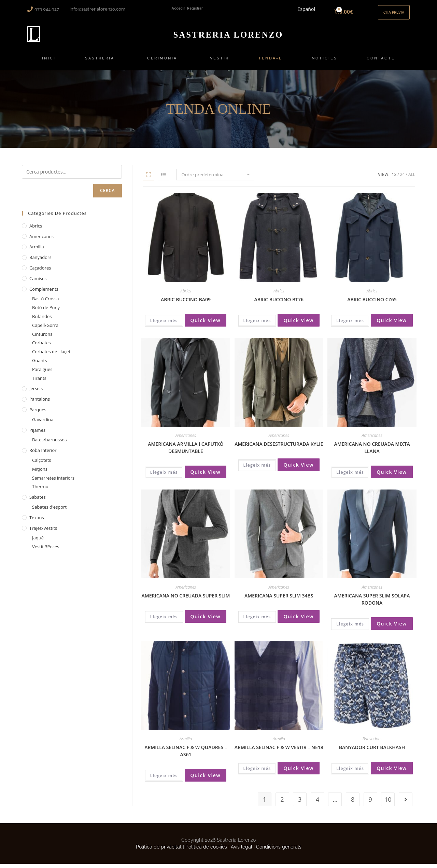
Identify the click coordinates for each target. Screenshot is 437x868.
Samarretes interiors (53, 482)
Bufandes (42, 320)
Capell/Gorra (45, 329)
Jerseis (36, 392)
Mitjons (40, 473)
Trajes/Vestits (43, 532)
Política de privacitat (159, 851)
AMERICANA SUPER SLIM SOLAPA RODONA (372, 603)
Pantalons (40, 403)
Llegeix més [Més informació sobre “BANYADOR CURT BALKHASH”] (350, 772)
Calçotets (42, 464)
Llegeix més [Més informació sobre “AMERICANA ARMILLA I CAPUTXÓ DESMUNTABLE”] (164, 476)
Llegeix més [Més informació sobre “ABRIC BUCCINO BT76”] (257, 325)
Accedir (178, 8)
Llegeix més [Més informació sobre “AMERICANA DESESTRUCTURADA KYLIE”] (257, 469)
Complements (44, 293)
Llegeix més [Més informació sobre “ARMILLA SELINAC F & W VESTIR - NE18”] (257, 772)
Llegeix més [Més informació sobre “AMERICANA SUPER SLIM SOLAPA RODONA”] (350, 628)
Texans (37, 521)
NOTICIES (325, 62)
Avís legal (242, 851)
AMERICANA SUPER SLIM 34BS (279, 600)
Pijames (37, 434)
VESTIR (220, 62)
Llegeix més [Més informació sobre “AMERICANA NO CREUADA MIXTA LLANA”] (350, 476)
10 (388, 803)
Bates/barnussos (49, 444)
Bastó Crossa (46, 303)
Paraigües (42, 373)
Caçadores (40, 272)
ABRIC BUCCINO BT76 (279, 304)
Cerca (108, 195)
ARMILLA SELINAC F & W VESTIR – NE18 (279, 751)
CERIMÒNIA (164, 63)
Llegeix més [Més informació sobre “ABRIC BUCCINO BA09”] (164, 325)
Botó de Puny (46, 312)
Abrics (186, 295)
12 (394, 178)
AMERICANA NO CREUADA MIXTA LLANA (372, 452)
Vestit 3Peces (46, 551)
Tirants (39, 382)
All (412, 178)
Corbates (41, 347)
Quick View (206, 324)
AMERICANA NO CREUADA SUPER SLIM (186, 600)
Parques (38, 414)
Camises (38, 283)
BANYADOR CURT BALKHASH (372, 751)
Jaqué (38, 542)
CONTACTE (381, 62)
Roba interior (43, 454)
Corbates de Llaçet (51, 356)
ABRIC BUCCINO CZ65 (372, 304)
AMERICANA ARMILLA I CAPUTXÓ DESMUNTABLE (186, 452)
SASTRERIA (101, 63)
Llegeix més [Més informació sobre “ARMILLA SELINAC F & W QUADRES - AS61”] (164, 779)
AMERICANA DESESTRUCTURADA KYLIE (279, 448)
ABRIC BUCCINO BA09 (186, 304)
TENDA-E (270, 62)
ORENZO (228, 38)
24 (403, 178)
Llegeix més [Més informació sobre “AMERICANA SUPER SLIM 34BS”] (257, 621)
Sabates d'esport (49, 511)
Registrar (195, 8)
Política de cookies (206, 851)
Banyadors (372, 742)
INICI (49, 62)
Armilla (186, 742)
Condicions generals (279, 851)
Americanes (186, 439)
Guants (39, 364)
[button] (391, 14)
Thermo (40, 491)
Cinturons (42, 338)
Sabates (38, 501)
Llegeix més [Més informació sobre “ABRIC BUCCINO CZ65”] (350, 325)
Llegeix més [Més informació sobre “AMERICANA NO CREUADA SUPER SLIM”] (164, 621)
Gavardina (43, 423)
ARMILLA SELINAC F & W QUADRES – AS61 (186, 755)
